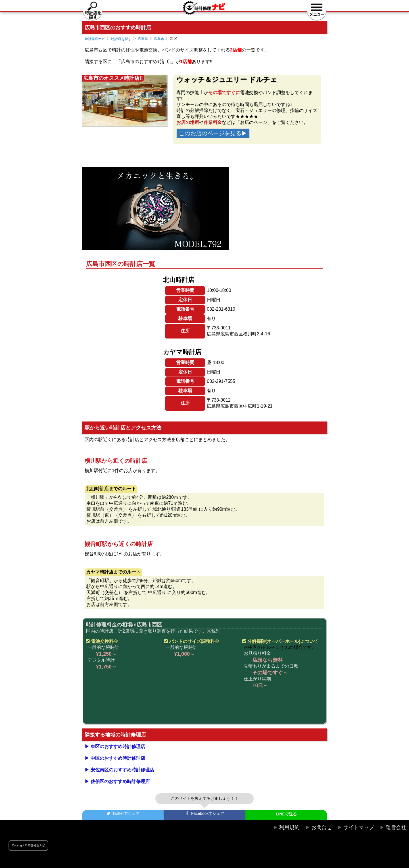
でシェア (123, 813)
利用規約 (289, 827)
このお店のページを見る (210, 133)
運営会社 (396, 827)
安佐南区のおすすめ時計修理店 (122, 770)
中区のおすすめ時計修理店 (118, 758)
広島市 (159, 39)
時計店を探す (121, 39)
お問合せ (322, 827)
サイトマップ (359, 827)
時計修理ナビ (95, 39)
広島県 (143, 39)
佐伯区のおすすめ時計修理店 (120, 781)
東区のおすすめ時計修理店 (118, 746)
